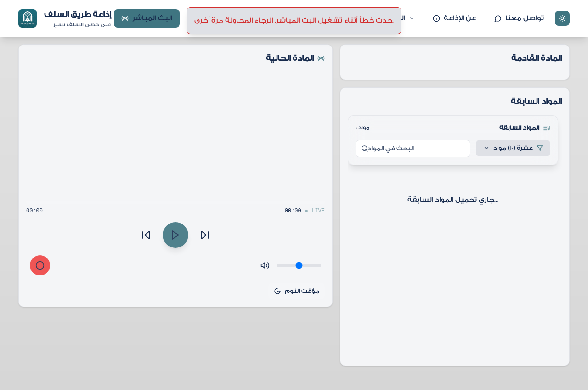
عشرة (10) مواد (513, 148)
